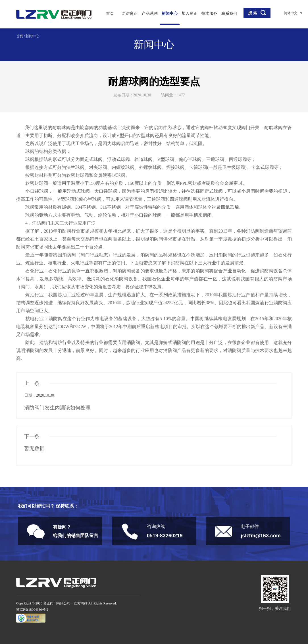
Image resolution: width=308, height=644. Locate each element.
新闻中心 (170, 14)
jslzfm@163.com (261, 536)
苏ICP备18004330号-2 (32, 610)
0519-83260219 (165, 536)
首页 (110, 14)
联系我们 (229, 14)
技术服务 (209, 14)
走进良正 (130, 14)
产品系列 (150, 14)
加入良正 (190, 14)
